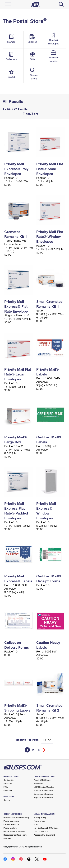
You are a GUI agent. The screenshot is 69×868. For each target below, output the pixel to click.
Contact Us (8, 780)
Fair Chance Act (41, 831)
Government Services (43, 794)
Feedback (8, 790)
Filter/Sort (30, 114)
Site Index (8, 783)
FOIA (36, 824)
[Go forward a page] (44, 750)
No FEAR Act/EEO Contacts (46, 828)
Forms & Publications (43, 790)
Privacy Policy (40, 817)
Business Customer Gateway (16, 817)
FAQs (6, 787)
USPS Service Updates (44, 787)
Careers (7, 800)
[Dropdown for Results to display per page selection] (47, 740)
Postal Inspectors (11, 821)
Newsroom (39, 783)
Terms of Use (40, 821)
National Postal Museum (14, 831)
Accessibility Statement (44, 835)
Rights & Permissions (43, 797)
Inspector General (11, 824)
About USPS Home (42, 780)
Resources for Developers (15, 835)
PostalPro (8, 838)
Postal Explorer (10, 828)
